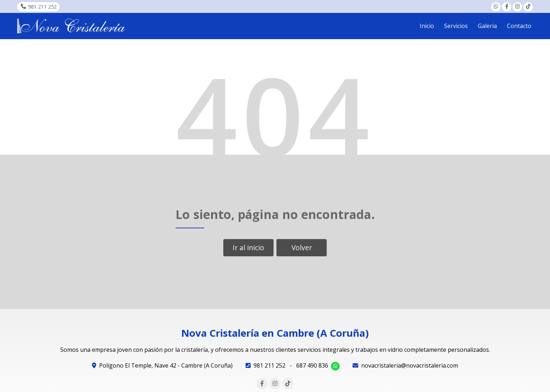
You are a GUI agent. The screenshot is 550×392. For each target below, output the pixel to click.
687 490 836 (312, 365)
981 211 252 (269, 365)
